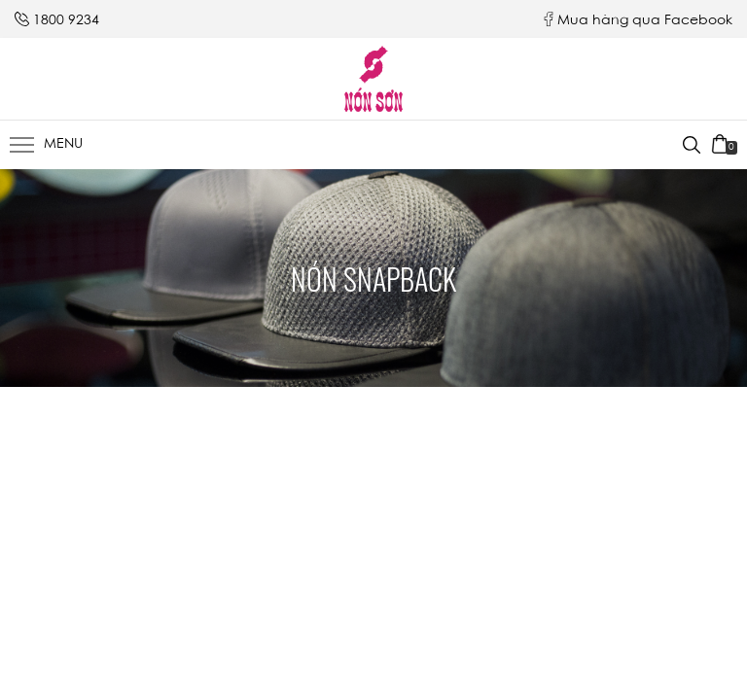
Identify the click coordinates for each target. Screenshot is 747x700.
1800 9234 (66, 21)
